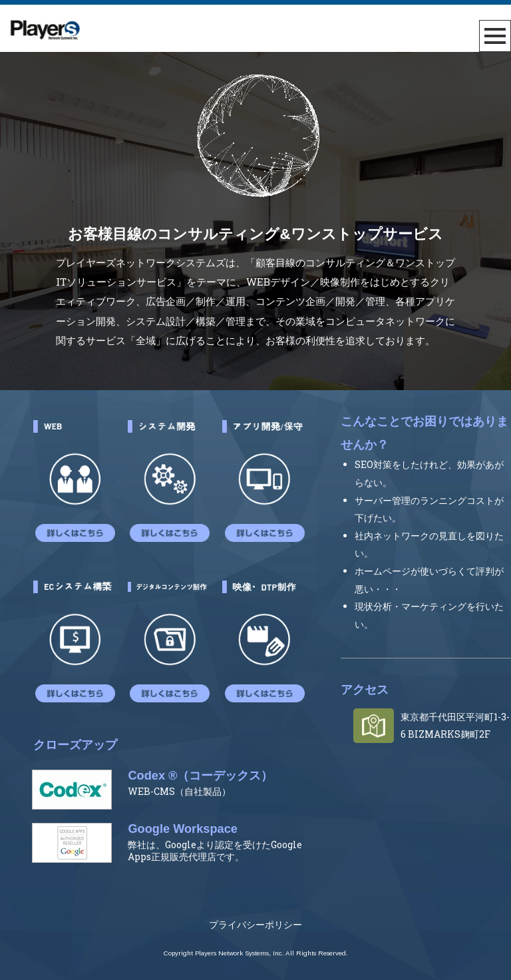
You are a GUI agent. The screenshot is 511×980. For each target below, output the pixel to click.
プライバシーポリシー (255, 925)
